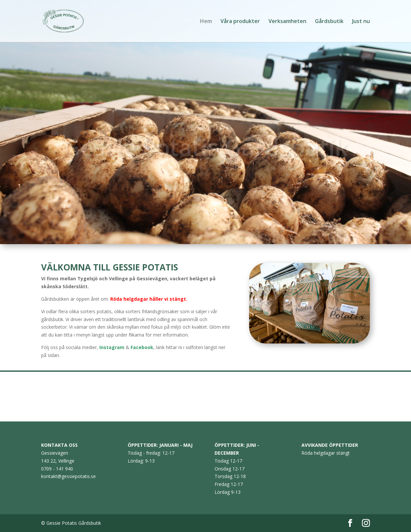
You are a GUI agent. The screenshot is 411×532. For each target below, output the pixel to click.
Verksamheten (287, 22)
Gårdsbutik (329, 22)
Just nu (361, 22)
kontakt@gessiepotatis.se (68, 476)
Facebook (142, 347)
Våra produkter (240, 22)
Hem (206, 22)
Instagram (112, 347)
